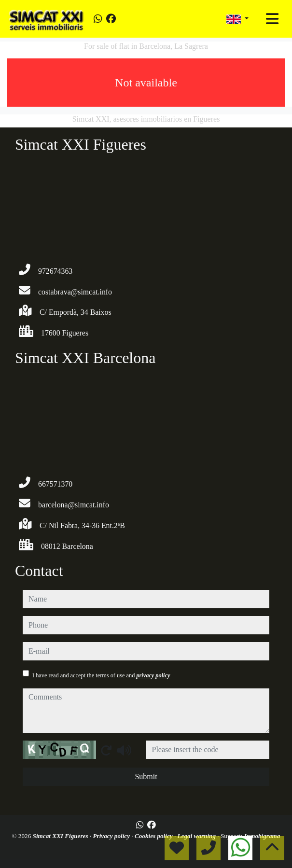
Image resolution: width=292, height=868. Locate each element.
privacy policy (153, 675)
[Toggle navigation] (272, 19)
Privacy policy (112, 836)
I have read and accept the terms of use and (101, 675)
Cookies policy (154, 836)
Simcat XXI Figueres (61, 836)
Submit (146, 777)
